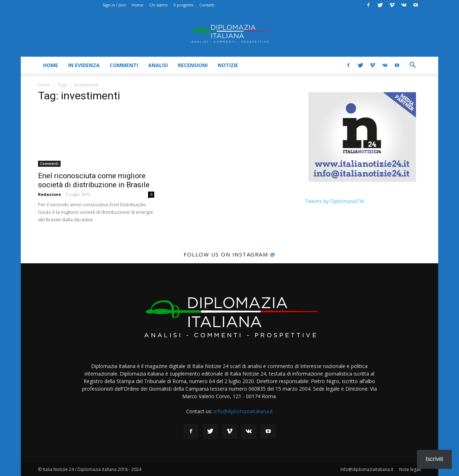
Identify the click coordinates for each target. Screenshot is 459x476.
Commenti (124, 65)
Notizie (228, 65)
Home (138, 5)
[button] (412, 66)
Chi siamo (158, 5)
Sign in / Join (114, 5)
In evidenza (84, 65)
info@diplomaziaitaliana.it (243, 411)
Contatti (207, 5)
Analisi (158, 65)
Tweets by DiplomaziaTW (335, 201)
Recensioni (193, 65)
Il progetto (184, 5)
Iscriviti (434, 459)
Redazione (49, 194)
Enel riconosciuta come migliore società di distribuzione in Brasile (94, 180)
